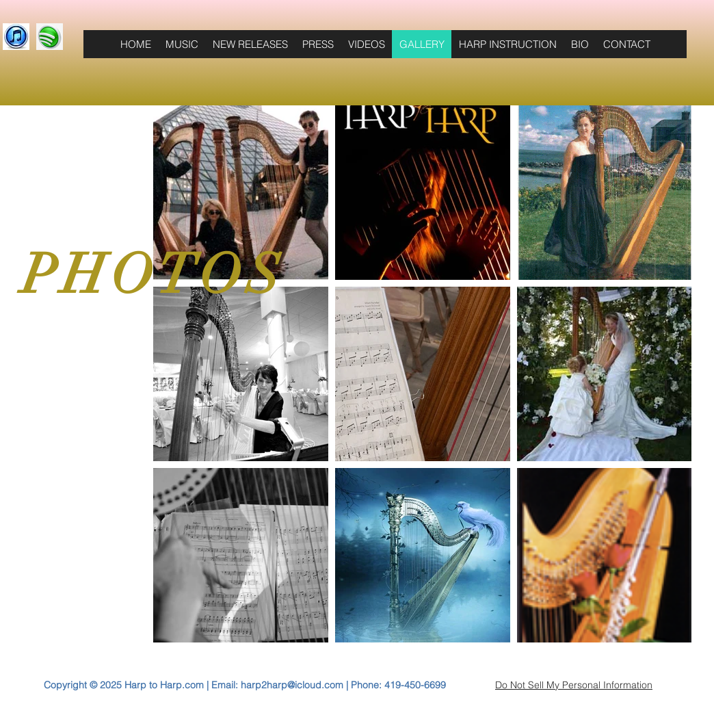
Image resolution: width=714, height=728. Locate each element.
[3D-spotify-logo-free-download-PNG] (50, 37)
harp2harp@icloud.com (292, 685)
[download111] (16, 37)
